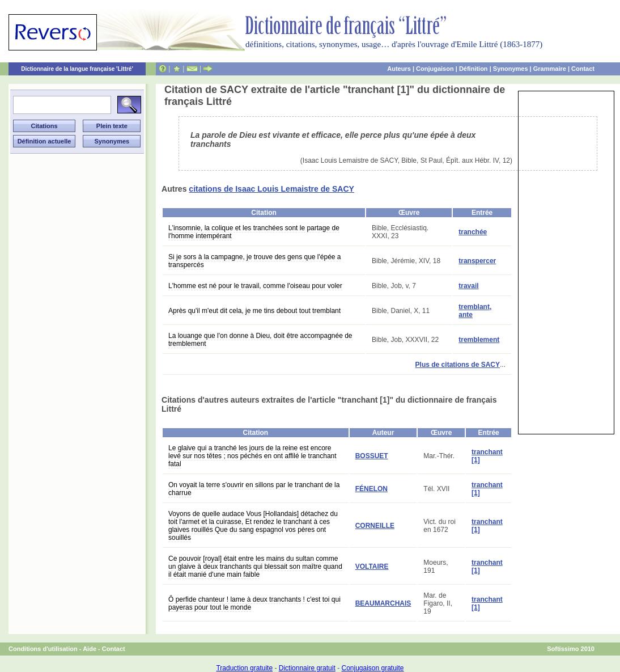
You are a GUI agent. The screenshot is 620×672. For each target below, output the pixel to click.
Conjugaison (435, 69)
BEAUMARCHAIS (383, 603)
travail (468, 286)
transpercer (477, 261)
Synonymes (511, 69)
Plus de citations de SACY (458, 365)
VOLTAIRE (372, 567)
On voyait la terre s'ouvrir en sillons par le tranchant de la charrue (254, 489)
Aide (90, 649)
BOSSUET (372, 456)
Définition (474, 69)
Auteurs (399, 69)
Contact (583, 69)
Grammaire (550, 69)
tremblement (479, 340)
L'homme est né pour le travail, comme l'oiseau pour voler (255, 286)
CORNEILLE (375, 526)
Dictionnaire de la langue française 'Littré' (77, 69)
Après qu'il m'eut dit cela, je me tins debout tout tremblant (254, 311)
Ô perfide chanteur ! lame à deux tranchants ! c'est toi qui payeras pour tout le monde (254, 603)
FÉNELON (371, 489)
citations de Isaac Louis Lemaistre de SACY (271, 189)
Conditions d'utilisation (43, 649)
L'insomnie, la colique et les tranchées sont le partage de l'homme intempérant (254, 232)
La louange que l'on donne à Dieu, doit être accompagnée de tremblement (260, 340)
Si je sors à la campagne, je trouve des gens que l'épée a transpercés (254, 261)
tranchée (473, 232)
